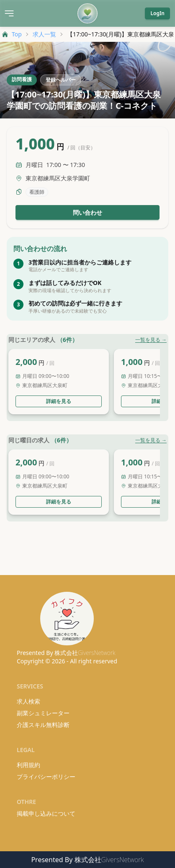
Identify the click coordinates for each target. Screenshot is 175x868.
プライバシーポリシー (46, 777)
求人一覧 (44, 34)
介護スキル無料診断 (43, 725)
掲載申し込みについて (46, 813)
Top (12, 34)
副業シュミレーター (43, 713)
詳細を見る (59, 401)
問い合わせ (87, 212)
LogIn (157, 13)
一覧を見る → (151, 340)
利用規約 (28, 765)
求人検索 (28, 701)
